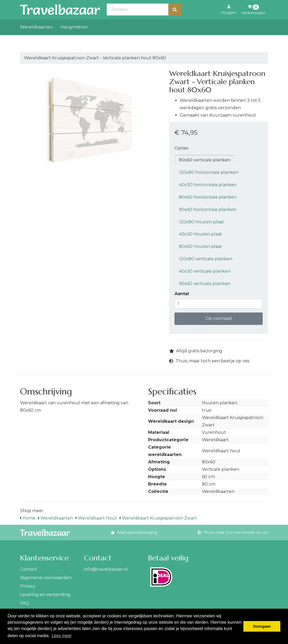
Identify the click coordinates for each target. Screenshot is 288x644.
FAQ (25, 603)
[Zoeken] (175, 21)
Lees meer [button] (62, 636)
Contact (29, 569)
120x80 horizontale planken (209, 172)
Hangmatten (74, 39)
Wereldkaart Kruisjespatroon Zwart (158, 518)
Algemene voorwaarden (46, 578)
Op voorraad (219, 318)
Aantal (182, 294)
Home (28, 518)
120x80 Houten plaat (201, 222)
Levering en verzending (45, 595)
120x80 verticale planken (206, 259)
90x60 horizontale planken (208, 210)
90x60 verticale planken (205, 284)
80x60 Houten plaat (200, 246)
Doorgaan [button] (262, 626)
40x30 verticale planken (205, 271)
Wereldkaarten (36, 39)
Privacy (28, 586)
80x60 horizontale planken (208, 197)
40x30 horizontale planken (208, 185)
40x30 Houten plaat (200, 234)
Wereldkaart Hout (96, 518)
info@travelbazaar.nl (106, 569)
